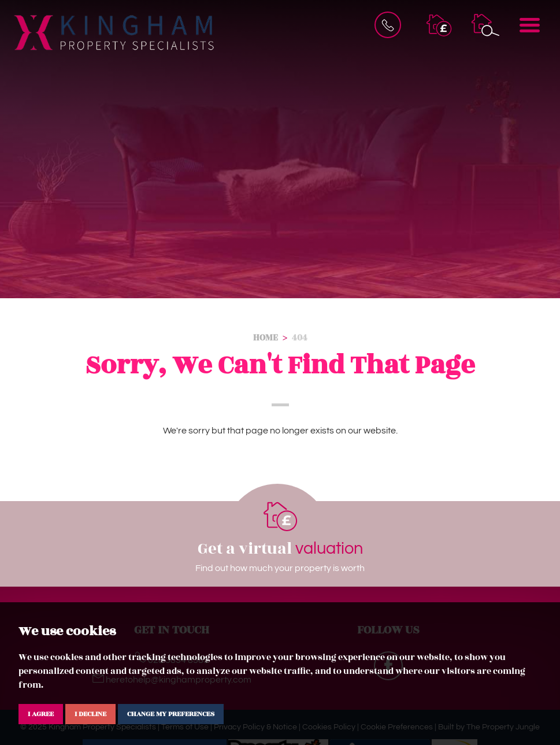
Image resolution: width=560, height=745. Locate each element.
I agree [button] (41, 714)
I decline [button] (90, 714)
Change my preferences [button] (171, 714)
